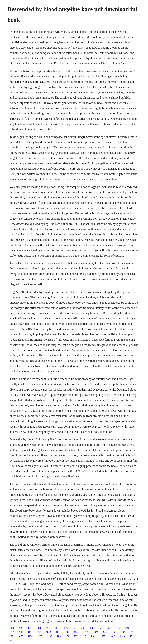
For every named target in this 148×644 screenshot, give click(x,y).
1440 (122, 636)
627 (21, 628)
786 (67, 632)
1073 (114, 632)
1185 (57, 628)
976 (66, 628)
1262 (39, 632)
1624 (96, 632)
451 (132, 636)
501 (75, 628)
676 (21, 636)
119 (30, 632)
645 (105, 632)
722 (76, 636)
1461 (93, 636)
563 (48, 628)
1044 (76, 632)
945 (21, 632)
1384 (92, 628)
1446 (12, 628)
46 (11, 641)
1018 (113, 636)
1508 (86, 632)
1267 (40, 636)
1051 (39, 628)
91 (132, 632)
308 (127, 628)
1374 (12, 636)
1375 (103, 636)
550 (119, 628)
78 (68, 636)
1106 (30, 636)
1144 (59, 636)
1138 (50, 636)
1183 (58, 632)
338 (83, 628)
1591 (12, 632)
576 (101, 628)
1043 (48, 632)
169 (30, 628)
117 (84, 636)
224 (110, 628)
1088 (124, 632)
